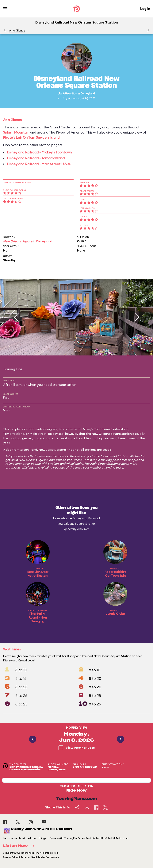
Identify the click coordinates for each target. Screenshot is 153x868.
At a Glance (17, 30)
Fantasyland (119, 429)
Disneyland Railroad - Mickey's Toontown (39, 152)
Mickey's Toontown (95, 429)
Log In (145, 9)
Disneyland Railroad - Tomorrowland (36, 158)
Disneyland (88, 93)
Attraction (70, 93)
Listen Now (20, 846)
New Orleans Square (18, 241)
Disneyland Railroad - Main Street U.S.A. (39, 164)
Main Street (38, 434)
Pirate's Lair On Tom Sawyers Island (31, 137)
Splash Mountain (16, 132)
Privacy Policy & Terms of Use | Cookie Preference (31, 857)
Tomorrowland (14, 434)
